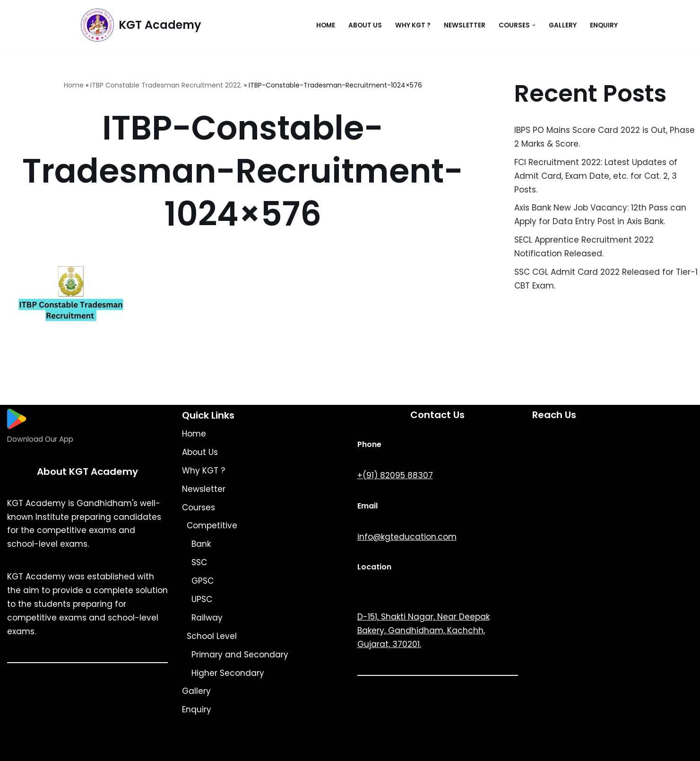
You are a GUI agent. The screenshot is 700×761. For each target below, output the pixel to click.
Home (326, 25)
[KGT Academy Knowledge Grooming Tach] (141, 25)
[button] (534, 25)
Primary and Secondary (240, 655)
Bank (201, 544)
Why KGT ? (413, 25)
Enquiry (604, 25)
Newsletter (465, 25)
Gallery (563, 25)
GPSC (203, 581)
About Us (365, 25)
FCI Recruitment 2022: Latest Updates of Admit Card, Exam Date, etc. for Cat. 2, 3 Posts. (596, 176)
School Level (212, 636)
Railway (207, 618)
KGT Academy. (161, 748)
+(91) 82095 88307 (395, 475)
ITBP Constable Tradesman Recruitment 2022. (166, 85)
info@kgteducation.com (407, 537)
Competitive (212, 525)
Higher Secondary (228, 673)
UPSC (202, 599)
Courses (199, 507)
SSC (199, 562)
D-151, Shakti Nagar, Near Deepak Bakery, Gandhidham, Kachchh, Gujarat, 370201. (423, 630)
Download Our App (40, 439)
